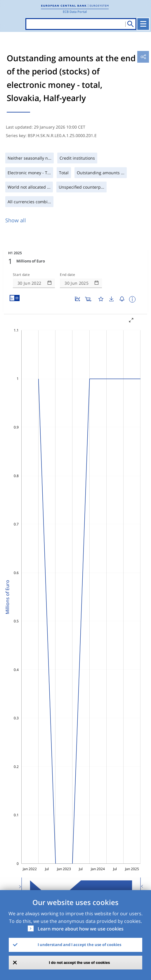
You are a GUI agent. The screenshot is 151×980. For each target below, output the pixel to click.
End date (67, 275)
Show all (16, 220)
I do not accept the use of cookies (80, 963)
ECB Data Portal (75, 12)
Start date (21, 275)
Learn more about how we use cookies (81, 929)
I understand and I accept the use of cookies (79, 945)
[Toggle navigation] (143, 24)
